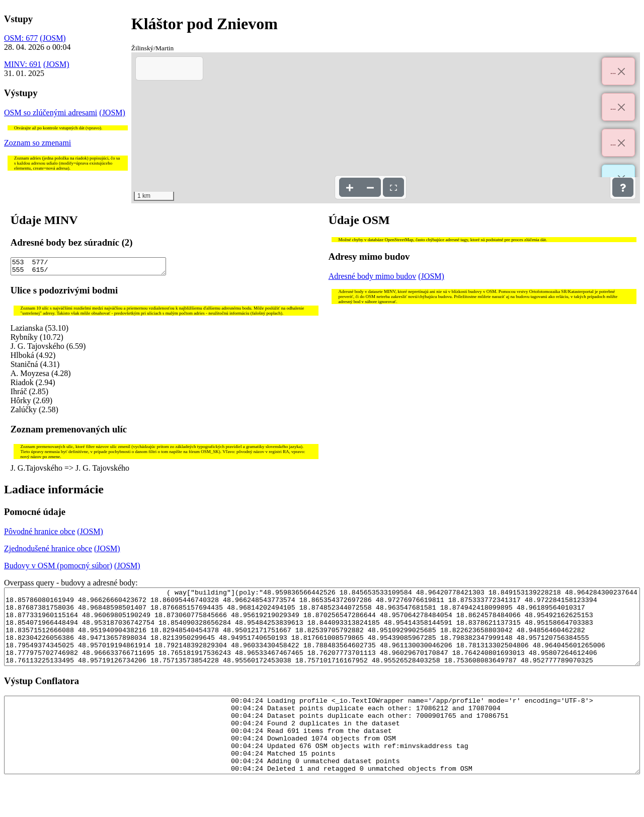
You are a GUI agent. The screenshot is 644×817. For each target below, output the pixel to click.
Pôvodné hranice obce (39, 534)
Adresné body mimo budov (373, 276)
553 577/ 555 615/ (89, 268)
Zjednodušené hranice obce (48, 551)
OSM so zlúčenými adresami (51, 113)
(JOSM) (53, 38)
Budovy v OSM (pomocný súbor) (58, 569)
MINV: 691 (23, 64)
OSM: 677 (21, 38)
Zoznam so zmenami (37, 143)
